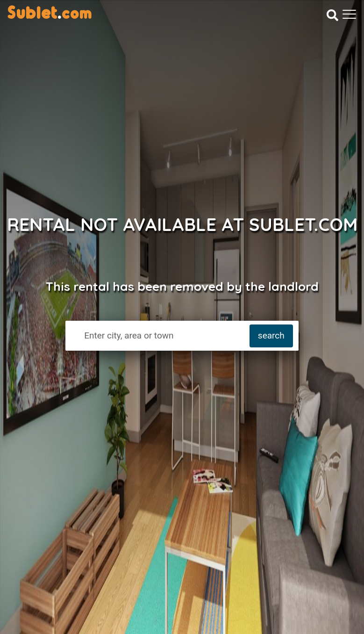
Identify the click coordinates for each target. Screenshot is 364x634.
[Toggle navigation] (349, 14)
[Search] (332, 15)
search (271, 335)
